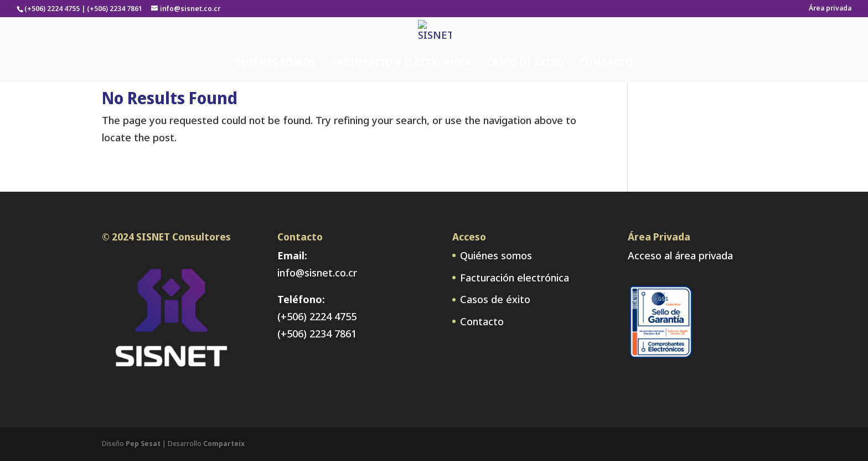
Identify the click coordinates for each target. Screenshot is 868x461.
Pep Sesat (143, 444)
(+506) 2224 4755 (317, 316)
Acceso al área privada (680, 255)
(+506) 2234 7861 (317, 334)
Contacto (606, 40)
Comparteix (224, 444)
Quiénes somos (275, 40)
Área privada (830, 9)
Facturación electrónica (401, 40)
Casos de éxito (525, 40)
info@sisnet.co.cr (317, 273)
